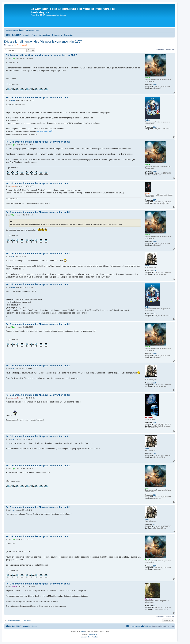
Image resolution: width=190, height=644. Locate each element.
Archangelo (149, 417)
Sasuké (148, 193)
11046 (155, 85)
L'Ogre (148, 78)
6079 (155, 200)
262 (154, 271)
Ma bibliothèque (43, 131)
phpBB (83, 632)
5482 (155, 423)
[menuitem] (22, 31)
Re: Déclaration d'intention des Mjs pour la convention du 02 (38, 97)
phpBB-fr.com (93, 634)
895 (154, 606)
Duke (147, 266)
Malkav (148, 120)
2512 (155, 127)
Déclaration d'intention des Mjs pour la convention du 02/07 (43, 42)
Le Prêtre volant (21, 45)
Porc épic (149, 599)
